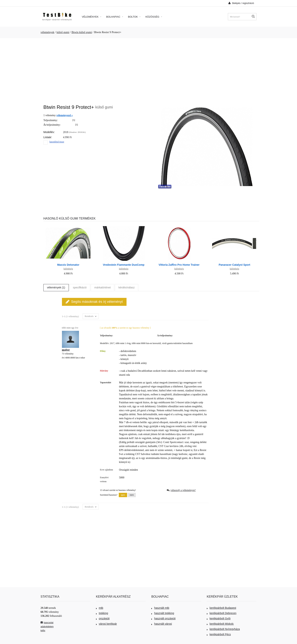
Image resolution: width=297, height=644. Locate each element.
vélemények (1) (56, 287)
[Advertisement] (148, 69)
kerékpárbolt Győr (219, 618)
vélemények (47, 32)
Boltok (134, 17)
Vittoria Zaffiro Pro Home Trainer (179, 265)
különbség (68, 269)
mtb (100, 608)
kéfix (43, 631)
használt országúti (163, 618)
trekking (102, 613)
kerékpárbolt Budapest (222, 608)
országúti (103, 618)
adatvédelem (47, 627)
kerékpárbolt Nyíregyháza (223, 629)
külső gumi (63, 32)
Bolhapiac (115, 17)
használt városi (162, 624)
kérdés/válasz (127, 287)
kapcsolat (47, 623)
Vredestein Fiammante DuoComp (124, 265)
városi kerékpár (107, 624)
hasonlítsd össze (57, 142)
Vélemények (92, 17)
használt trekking (163, 613)
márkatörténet (102, 287)
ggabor (66, 350)
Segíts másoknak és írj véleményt (94, 302)
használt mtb (160, 608)
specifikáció (80, 287)
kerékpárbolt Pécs (219, 634)
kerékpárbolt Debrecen (222, 613)
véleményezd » (64, 115)
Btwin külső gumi (82, 32)
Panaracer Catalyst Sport (234, 265)
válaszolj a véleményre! (183, 490)
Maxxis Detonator (68, 265)
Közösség (154, 17)
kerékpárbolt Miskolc (220, 624)
